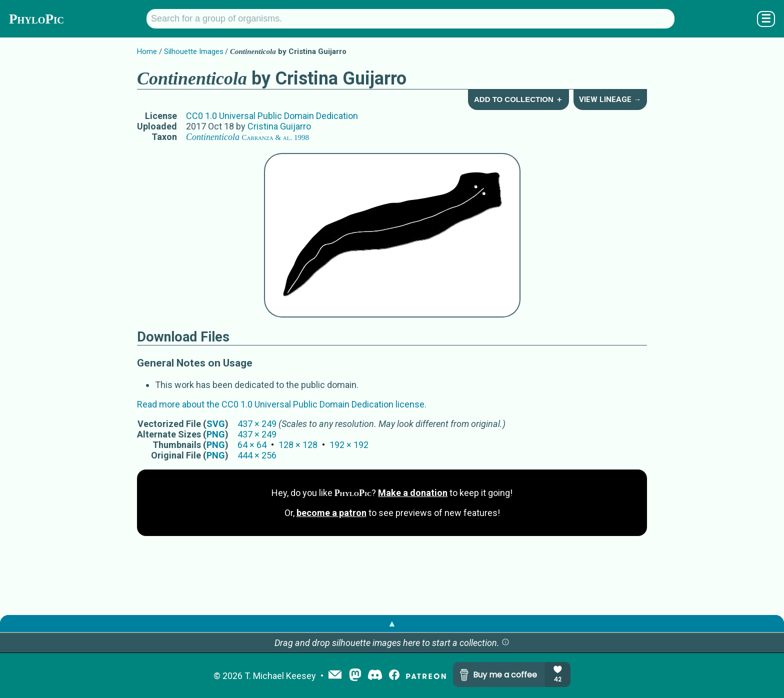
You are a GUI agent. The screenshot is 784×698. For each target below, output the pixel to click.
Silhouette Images (194, 51)
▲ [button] (392, 623)
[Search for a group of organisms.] (410, 19)
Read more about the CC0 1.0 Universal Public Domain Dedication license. (282, 404)
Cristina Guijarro (279, 126)
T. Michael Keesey (280, 676)
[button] (505, 643)
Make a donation (413, 493)
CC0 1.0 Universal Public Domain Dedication (272, 116)
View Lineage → (610, 99)
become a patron (331, 513)
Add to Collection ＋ (518, 99)
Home (147, 51)
